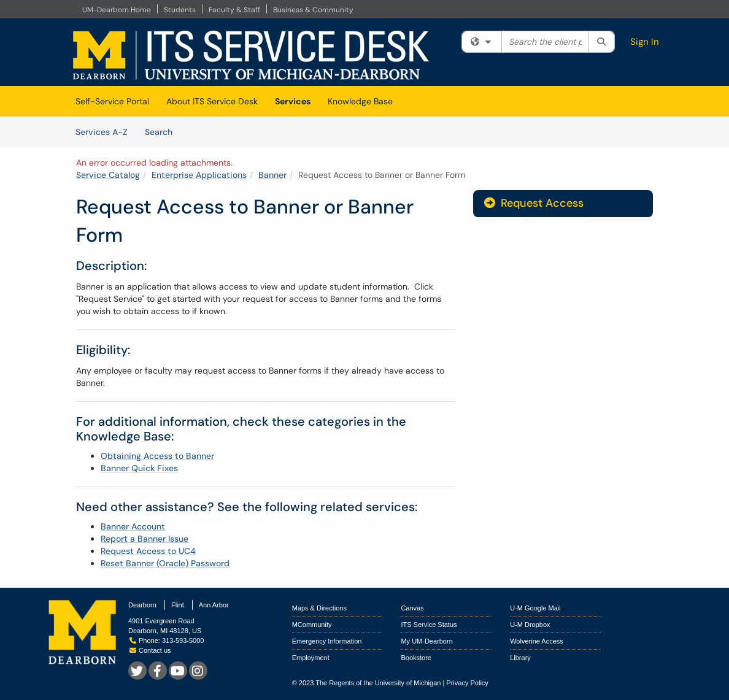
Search (163, 131)
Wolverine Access (537, 641)
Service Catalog (108, 175)
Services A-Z (102, 132)
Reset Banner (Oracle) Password (165, 563)
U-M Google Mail (535, 608)
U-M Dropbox (530, 625)
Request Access (534, 203)
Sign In (645, 42)
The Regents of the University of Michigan (378, 683)
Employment (311, 658)
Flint (178, 605)
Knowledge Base (360, 101)
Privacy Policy (467, 683)
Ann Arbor (214, 605)
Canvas (412, 608)
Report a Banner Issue (145, 539)
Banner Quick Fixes (139, 468)
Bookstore (416, 658)
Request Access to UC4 (148, 551)
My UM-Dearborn (426, 641)
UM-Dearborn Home (117, 10)
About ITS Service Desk (212, 101)
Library (520, 658)
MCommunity (312, 625)
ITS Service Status (429, 625)
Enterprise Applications (199, 175)
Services (293, 101)
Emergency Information (327, 641)
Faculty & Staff (234, 10)
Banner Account (133, 526)
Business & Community (313, 10)
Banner (272, 175)
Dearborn (142, 605)
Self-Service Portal (112, 101)
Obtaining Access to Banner (157, 456)
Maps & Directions (319, 608)
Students (180, 10)
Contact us (150, 650)
